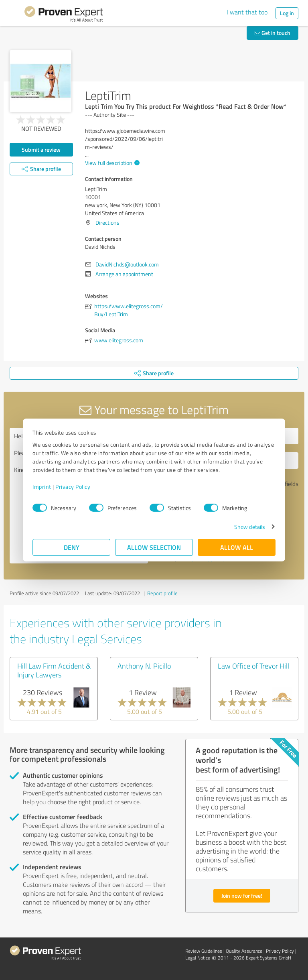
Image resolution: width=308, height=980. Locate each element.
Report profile (162, 593)
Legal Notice (198, 958)
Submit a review (41, 149)
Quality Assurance (244, 951)
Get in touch (273, 33)
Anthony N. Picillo (144, 666)
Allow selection (154, 547)
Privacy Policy (73, 487)
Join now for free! (242, 896)
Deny (72, 547)
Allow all (237, 547)
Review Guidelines (204, 951)
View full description (111, 163)
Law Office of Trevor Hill (253, 666)
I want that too (247, 12)
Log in (287, 13)
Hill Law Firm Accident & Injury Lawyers (54, 670)
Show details (250, 527)
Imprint (42, 487)
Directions (107, 223)
